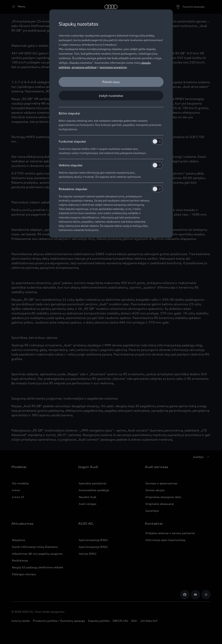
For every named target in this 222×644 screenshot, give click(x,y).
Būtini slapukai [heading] (69, 113)
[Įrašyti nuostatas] (111, 96)
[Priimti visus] (111, 82)
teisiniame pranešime (113, 67)
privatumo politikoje (84, 67)
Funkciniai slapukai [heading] (111, 141)
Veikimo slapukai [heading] (111, 165)
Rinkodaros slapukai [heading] (111, 189)
